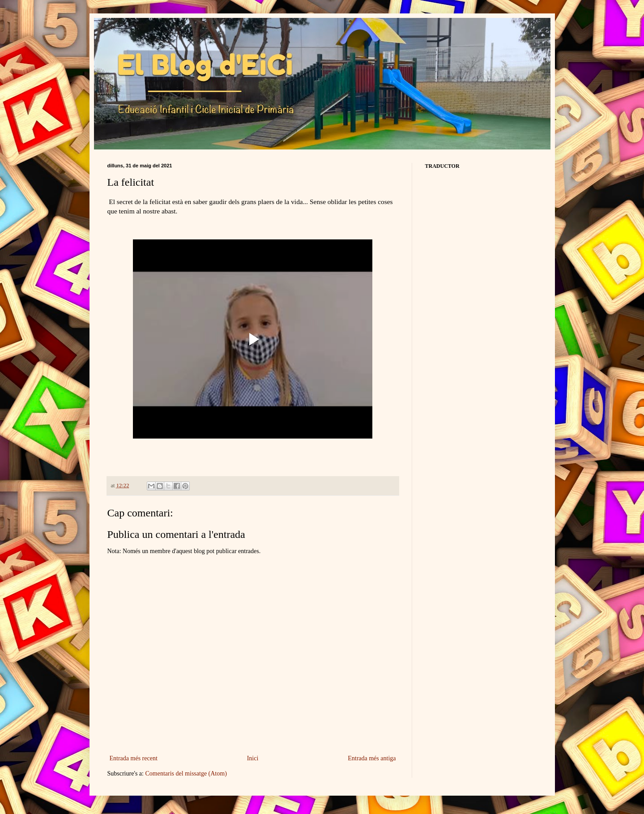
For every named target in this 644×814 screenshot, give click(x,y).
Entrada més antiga (372, 758)
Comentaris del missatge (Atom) (186, 774)
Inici (253, 758)
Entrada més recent (134, 758)
